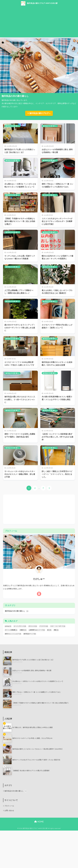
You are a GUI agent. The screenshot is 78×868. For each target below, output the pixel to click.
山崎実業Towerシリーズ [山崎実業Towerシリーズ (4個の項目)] (37, 630)
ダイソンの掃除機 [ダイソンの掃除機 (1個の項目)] (11, 630)
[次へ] (49, 488)
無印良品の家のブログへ (40, 113)
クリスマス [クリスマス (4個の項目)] (44, 626)
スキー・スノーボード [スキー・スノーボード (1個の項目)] (58, 626)
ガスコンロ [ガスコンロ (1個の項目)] (33, 626)
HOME (39, 822)
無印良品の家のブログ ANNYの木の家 (39, 3)
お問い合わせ (9, 811)
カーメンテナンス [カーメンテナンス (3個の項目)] (20, 626)
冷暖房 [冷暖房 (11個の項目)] (23, 630)
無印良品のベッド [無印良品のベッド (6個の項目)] (30, 634)
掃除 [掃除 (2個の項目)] (56, 630)
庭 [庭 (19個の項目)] (49, 630)
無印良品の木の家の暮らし (12, 126)
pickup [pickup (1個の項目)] (8, 626)
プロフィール (9, 806)
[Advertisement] (39, 23)
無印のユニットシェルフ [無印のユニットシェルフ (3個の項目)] (13, 634)
